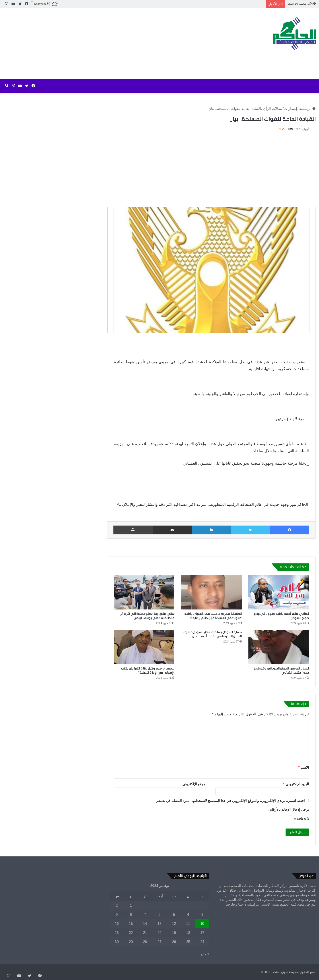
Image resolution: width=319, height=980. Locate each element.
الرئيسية (307, 109)
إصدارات (291, 109)
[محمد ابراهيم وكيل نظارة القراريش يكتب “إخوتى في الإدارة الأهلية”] (144, 647)
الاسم (303, 768)
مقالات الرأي (272, 109)
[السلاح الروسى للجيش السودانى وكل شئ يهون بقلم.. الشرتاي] (279, 647)
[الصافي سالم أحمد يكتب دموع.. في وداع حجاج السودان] (279, 592)
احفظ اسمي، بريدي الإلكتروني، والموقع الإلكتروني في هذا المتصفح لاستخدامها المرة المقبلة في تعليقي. (230, 801)
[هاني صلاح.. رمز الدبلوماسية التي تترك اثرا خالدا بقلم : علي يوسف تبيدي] (144, 592)
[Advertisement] (106, 44)
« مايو (205, 954)
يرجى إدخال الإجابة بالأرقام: (289, 810)
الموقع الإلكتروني (195, 784)
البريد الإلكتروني (296, 784)
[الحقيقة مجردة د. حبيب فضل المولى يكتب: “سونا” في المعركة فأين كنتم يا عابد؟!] (211, 592)
